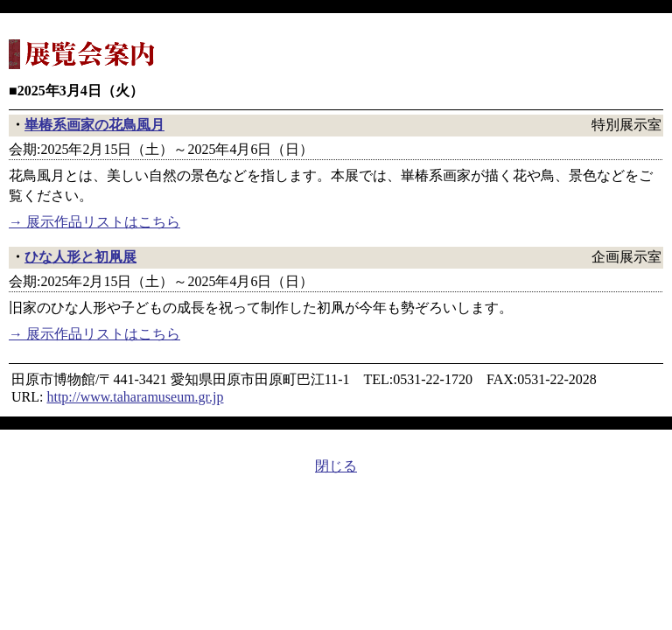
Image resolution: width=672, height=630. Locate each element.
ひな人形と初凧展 (80, 257)
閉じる (336, 466)
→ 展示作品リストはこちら (94, 222)
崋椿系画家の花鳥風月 (94, 125)
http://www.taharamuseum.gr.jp (135, 397)
